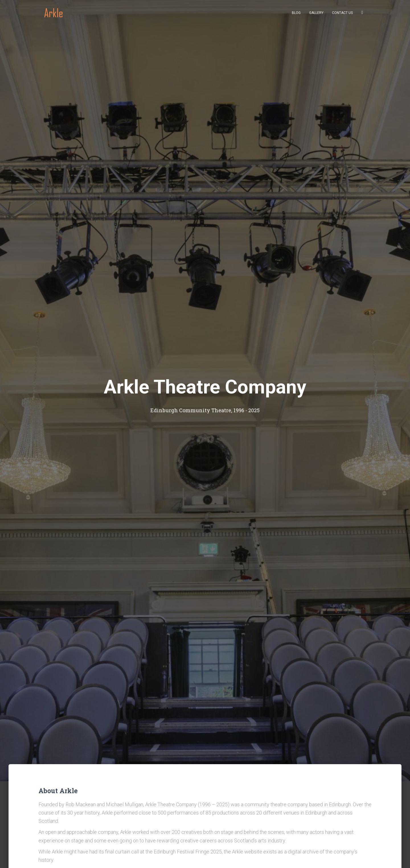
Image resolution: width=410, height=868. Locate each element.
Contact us (342, 15)
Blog (296, 15)
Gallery (316, 15)
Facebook (362, 15)
